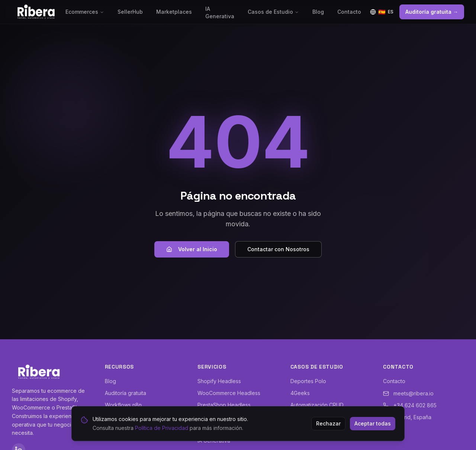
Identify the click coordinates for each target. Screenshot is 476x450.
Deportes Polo (308, 381)
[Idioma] (382, 12)
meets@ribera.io (408, 393)
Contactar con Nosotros (278, 249)
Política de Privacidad (162, 428)
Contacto (349, 12)
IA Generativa (220, 12)
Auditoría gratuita (126, 393)
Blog (318, 12)
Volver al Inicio (192, 249)
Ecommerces (85, 12)
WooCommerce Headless (229, 393)
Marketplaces (174, 12)
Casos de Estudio (273, 12)
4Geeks (300, 393)
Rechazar (328, 423)
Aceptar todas (373, 423)
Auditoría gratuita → (432, 12)
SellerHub (130, 12)
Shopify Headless (219, 381)
